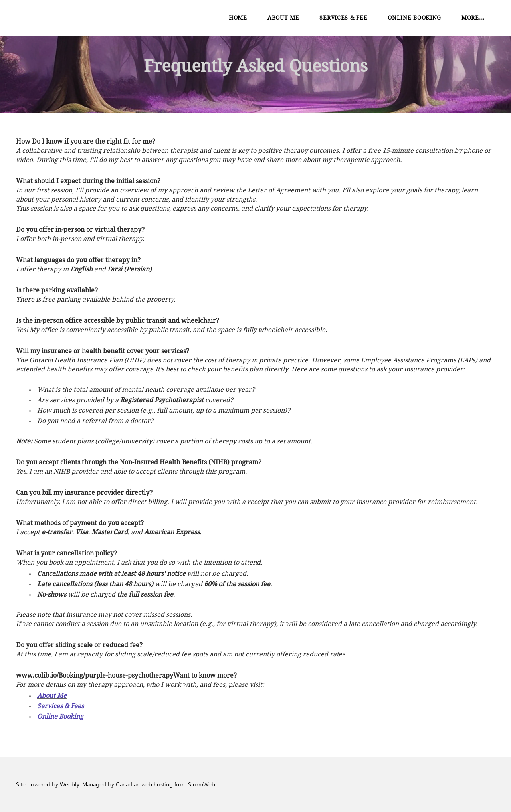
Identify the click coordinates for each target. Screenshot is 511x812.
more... (473, 18)
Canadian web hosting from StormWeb (165, 785)
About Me (283, 18)
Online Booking (414, 18)
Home (238, 18)
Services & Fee (343, 18)
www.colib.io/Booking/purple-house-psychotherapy (95, 676)
